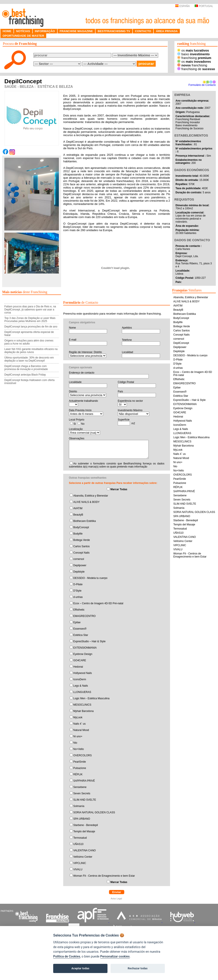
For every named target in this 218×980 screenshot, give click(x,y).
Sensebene (80, 787)
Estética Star (81, 635)
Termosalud (80, 838)
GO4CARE (80, 660)
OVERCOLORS (83, 755)
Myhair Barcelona (83, 711)
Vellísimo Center (83, 857)
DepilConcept (181, 343)
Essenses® (80, 629)
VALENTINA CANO (84, 850)
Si (75, 424)
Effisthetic (79, 610)
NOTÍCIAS (23, 31)
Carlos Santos (81, 546)
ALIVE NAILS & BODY (86, 502)
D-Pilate (78, 584)
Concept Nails (81, 553)
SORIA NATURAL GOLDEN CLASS (94, 812)
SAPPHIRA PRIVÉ (84, 781)
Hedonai (78, 667)
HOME (7, 31)
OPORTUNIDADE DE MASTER (23, 36)
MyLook (78, 717)
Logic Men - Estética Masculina (91, 698)
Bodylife (78, 534)
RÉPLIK (78, 774)
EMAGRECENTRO (84, 616)
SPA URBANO (82, 819)
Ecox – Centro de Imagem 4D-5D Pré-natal (98, 603)
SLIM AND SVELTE (85, 800)
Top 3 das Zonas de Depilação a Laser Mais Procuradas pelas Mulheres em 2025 (30, 320)
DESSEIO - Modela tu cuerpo (90, 578)
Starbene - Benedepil (86, 825)
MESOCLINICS (82, 705)
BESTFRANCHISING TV (114, 31)
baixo (193, 54)
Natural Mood (81, 730)
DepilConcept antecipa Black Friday (25, 375)
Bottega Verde (82, 540)
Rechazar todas (138, 968)
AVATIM (78, 508)
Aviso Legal (117, 899)
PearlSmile (80, 762)
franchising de (196, 69)
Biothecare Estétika (84, 521)
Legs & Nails (81, 686)
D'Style (77, 591)
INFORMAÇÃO (45, 31)
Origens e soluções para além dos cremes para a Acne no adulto (29, 342)
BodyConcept (81, 527)
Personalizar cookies (115, 957)
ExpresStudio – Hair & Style (89, 641)
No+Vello (78, 749)
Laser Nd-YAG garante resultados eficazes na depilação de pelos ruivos (31, 351)
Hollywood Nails (83, 673)
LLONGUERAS (82, 692)
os (193, 50)
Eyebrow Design (83, 654)
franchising (194, 58)
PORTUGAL (204, 6)
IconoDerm (80, 679)
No (83, 424)
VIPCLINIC (80, 863)
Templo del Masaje (84, 831)
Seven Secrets (82, 793)
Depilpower (80, 565)
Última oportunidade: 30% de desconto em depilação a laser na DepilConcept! (29, 359)
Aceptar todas (80, 968)
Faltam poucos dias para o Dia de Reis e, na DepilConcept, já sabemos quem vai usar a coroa (30, 310)
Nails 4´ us (79, 724)
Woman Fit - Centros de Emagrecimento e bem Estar (104, 876)
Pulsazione (80, 768)
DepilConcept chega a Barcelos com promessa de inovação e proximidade (26, 368)
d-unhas (78, 597)
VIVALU (78, 869)
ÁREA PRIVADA (167, 31)
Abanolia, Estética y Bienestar (91, 496)
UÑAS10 (78, 844)
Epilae (77, 622)
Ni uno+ (78, 736)
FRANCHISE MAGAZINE (76, 31)
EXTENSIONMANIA (85, 648)
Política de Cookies (67, 957)
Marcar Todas (119, 489)
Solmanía (79, 806)
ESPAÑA (182, 6)
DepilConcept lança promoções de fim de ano (31, 327)
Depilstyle (79, 572)
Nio (75, 743)
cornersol (79, 559)
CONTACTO (143, 31)
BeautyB (78, 515)
